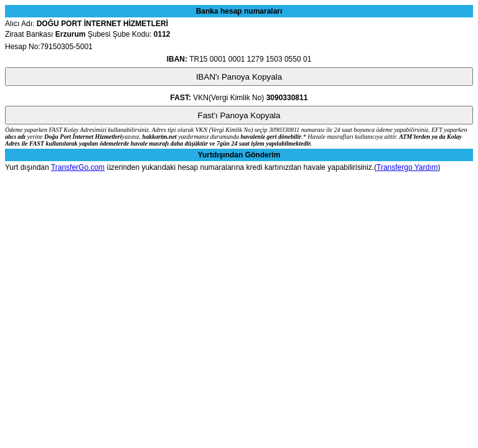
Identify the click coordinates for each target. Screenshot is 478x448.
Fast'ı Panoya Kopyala (239, 115)
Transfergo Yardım (407, 167)
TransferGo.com (78, 167)
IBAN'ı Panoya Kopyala (239, 77)
